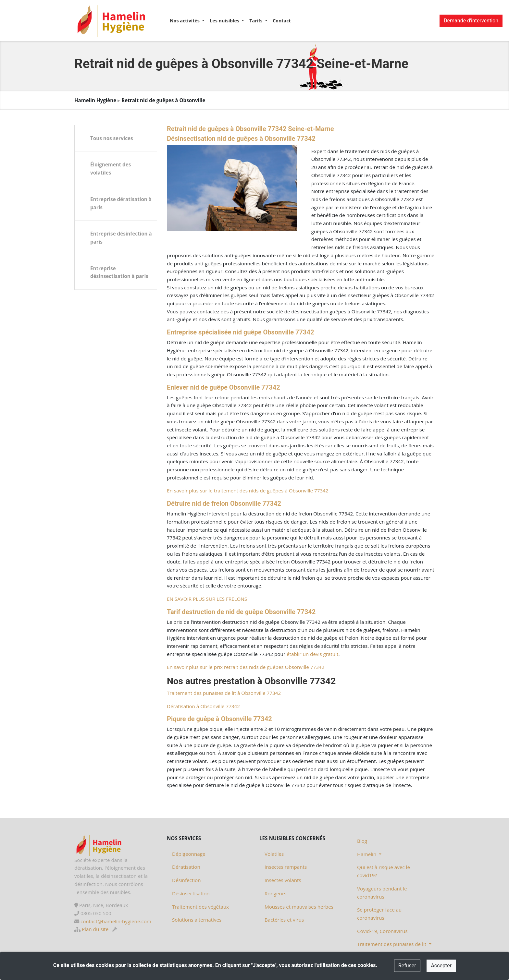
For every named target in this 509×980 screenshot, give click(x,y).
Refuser (407, 966)
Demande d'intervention (471, 21)
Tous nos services (112, 138)
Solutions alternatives (197, 920)
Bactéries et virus (284, 920)
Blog (362, 841)
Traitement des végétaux (200, 907)
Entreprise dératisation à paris (121, 203)
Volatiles (274, 854)
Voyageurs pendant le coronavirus (382, 893)
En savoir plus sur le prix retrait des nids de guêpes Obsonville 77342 (246, 667)
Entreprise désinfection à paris (121, 238)
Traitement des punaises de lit (392, 944)
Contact (282, 21)
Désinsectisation (191, 893)
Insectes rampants (286, 867)
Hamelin (367, 854)
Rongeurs (275, 893)
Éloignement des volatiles (111, 169)
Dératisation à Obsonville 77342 (203, 706)
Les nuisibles (225, 21)
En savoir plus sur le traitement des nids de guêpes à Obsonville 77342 (248, 490)
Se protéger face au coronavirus (379, 914)
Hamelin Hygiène (95, 100)
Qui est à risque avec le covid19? (384, 871)
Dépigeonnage (189, 854)
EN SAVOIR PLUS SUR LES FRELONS (207, 599)
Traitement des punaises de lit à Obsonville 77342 (224, 693)
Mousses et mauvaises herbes (299, 907)
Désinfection (186, 880)
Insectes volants (283, 880)
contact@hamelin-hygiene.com (116, 921)
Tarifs (256, 21)
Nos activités (185, 21)
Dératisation (186, 867)
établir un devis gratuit (312, 654)
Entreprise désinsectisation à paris (119, 272)
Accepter (441, 966)
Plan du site (95, 929)
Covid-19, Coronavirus (382, 931)
